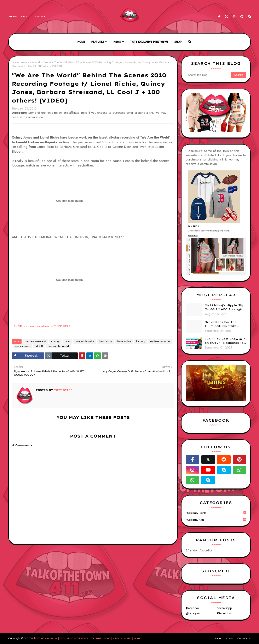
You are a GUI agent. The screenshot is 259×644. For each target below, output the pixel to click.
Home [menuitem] (81, 42)
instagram (194, 613)
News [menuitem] (117, 42)
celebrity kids (217, 520)
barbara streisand (35, 341)
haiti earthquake (85, 341)
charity (55, 341)
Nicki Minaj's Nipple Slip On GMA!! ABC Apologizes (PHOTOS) (225, 308)
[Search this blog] (208, 75)
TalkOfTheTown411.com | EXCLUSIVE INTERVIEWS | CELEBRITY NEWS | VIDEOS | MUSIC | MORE (86, 638)
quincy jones (23, 346)
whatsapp (226, 608)
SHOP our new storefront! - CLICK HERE (42, 326)
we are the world (31, 62)
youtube (226, 613)
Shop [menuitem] (178, 42)
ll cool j (141, 341)
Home (13, 17)
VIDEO (39, 346)
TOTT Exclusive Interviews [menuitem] (149, 42)
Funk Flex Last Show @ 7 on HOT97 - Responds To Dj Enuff (225, 341)
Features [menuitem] (98, 42)
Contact (39, 17)
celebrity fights (217, 513)
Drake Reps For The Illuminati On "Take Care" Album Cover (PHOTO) (221, 324)
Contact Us (244, 638)
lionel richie (124, 341)
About (25, 17)
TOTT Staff (63, 390)
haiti (67, 341)
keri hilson (106, 341)
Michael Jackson (160, 341)
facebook (193, 608)
